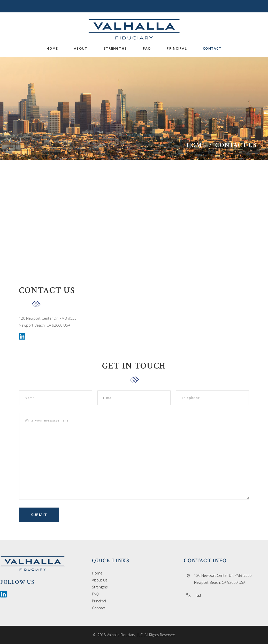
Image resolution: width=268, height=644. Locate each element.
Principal (99, 601)
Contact (99, 608)
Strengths (100, 587)
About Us (100, 580)
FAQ (95, 594)
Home (196, 145)
